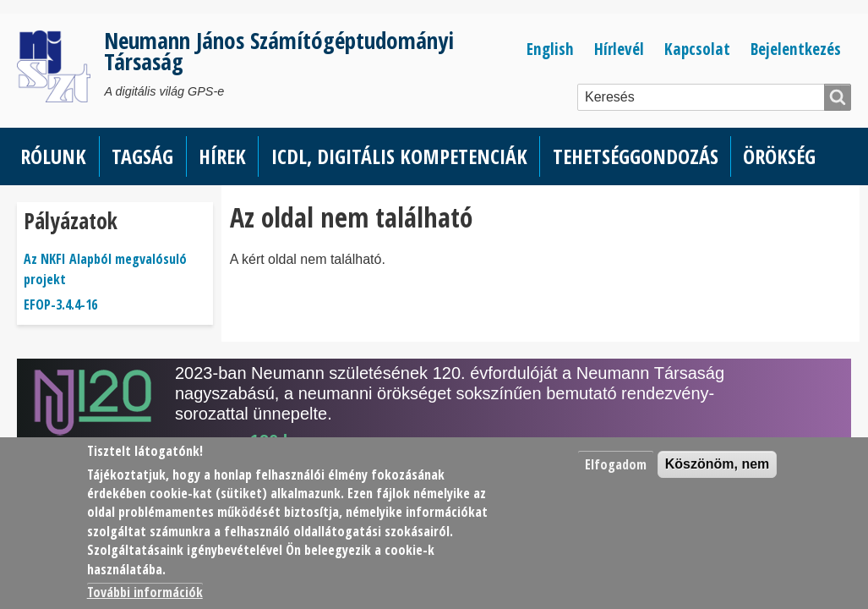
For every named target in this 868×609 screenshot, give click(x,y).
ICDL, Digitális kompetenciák (399, 156)
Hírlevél (619, 49)
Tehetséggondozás (636, 156)
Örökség (779, 156)
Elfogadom (616, 464)
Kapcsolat (697, 49)
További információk (145, 592)
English (550, 49)
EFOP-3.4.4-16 (60, 304)
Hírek (222, 156)
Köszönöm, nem (718, 464)
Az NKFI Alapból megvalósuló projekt (105, 269)
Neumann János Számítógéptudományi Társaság (279, 51)
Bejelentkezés (796, 49)
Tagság (142, 156)
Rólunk (53, 156)
